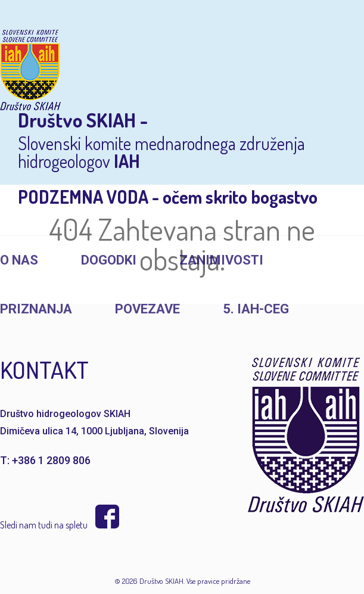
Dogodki (109, 260)
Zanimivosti (221, 260)
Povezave (147, 309)
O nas (19, 260)
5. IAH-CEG (256, 309)
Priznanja (36, 309)
